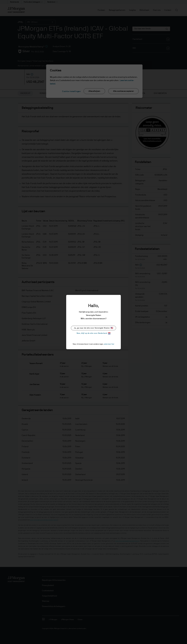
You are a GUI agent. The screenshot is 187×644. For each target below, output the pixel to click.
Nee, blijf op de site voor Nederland (94, 333)
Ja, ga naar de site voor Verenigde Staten (93, 328)
